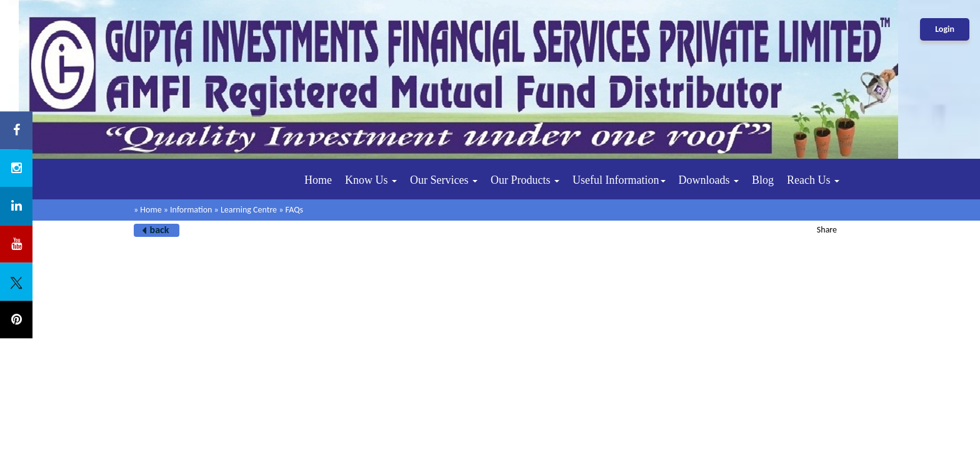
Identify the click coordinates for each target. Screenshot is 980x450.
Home (318, 180)
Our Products (525, 180)
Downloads (709, 180)
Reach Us (813, 180)
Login (945, 29)
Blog (763, 180)
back (160, 230)
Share (827, 230)
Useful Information (619, 180)
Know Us (371, 180)
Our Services (444, 180)
